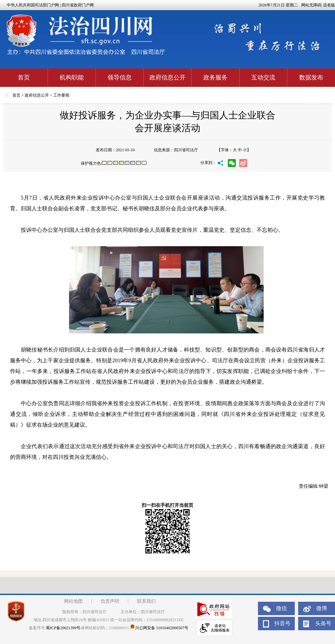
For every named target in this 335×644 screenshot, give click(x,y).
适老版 (329, 5)
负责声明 (110, 601)
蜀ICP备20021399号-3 (65, 628)
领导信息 (120, 77)
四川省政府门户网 (78, 5)
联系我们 (146, 601)
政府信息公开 (167, 77)
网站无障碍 (311, 5)
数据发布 (311, 77)
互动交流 (263, 77)
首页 (24, 77)
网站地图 (73, 601)
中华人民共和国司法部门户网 (33, 5)
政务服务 (215, 77)
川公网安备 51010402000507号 (159, 628)
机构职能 (72, 77)
